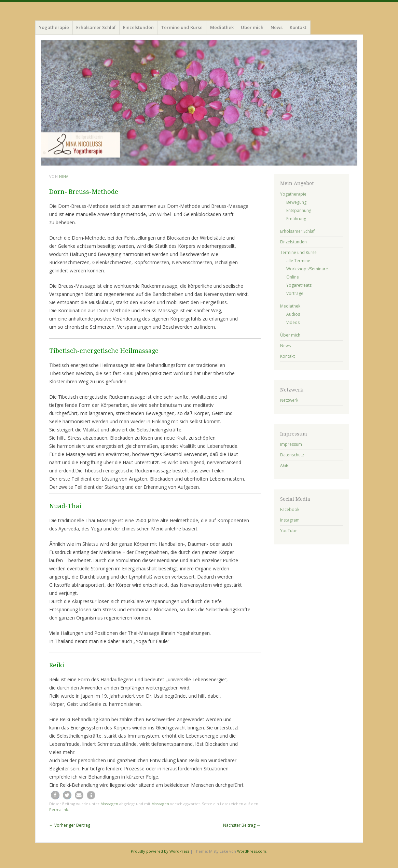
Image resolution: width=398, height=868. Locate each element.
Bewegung (296, 202)
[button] (55, 795)
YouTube (289, 531)
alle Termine (298, 261)
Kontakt (298, 27)
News (277, 27)
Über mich (252, 27)
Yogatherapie (54, 27)
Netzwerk (289, 400)
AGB (284, 465)
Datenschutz (292, 455)
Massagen (109, 804)
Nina (64, 176)
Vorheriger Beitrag (70, 825)
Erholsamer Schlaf (96, 27)
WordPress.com (252, 851)
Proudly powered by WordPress (160, 851)
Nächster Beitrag (242, 825)
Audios (293, 314)
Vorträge (295, 293)
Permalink (59, 809)
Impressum (291, 444)
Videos (293, 322)
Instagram (290, 520)
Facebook (290, 509)
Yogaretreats (299, 285)
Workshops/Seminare (307, 269)
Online (293, 277)
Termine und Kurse (182, 27)
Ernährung (296, 219)
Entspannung (299, 210)
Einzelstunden (138, 27)
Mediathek (222, 27)
